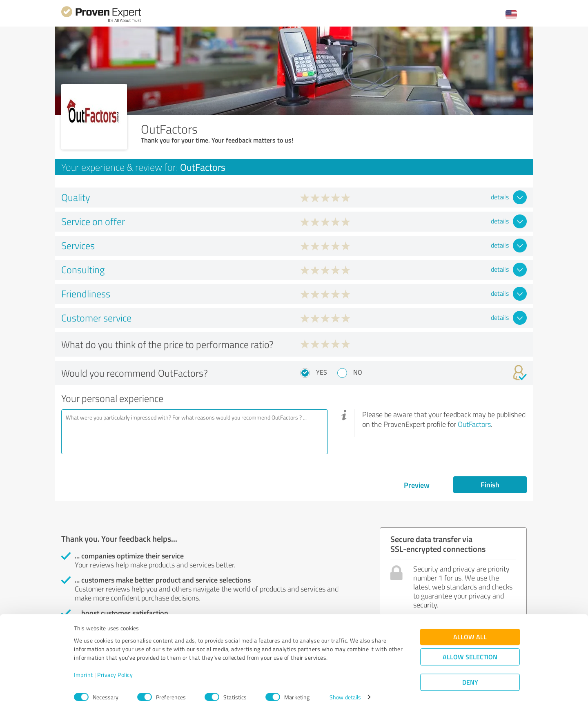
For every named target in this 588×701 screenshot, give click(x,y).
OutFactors (474, 424)
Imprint (84, 663)
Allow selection (470, 645)
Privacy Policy (115, 663)
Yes (322, 372)
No (358, 372)
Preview (417, 485)
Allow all (470, 625)
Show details (345, 686)
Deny (470, 671)
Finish (490, 484)
